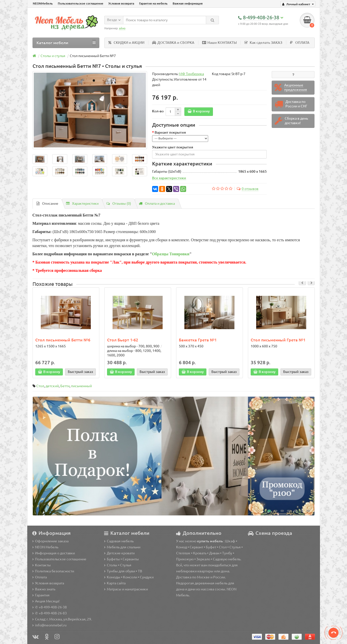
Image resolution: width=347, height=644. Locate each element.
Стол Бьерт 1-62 (123, 340)
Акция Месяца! (46, 601)
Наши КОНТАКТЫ (219, 43)
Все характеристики (169, 178)
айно (122, 28)
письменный (81, 386)
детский (52, 386)
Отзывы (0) (119, 204)
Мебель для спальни (122, 547)
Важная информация (188, 3)
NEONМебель (43, 3)
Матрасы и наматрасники (126, 589)
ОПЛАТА (300, 43)
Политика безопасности (53, 571)
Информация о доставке (54, 553)
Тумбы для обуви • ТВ (123, 571)
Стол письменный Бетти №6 (63, 340)
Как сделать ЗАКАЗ (263, 43)
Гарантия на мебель (153, 3)
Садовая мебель (119, 541)
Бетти (65, 386)
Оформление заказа (50, 541)
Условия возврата (121, 3)
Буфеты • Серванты (121, 559)
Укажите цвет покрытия (173, 147)
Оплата (40, 577)
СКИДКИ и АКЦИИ (126, 43)
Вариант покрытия (170, 133)
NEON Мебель (45, 547)
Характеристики (82, 204)
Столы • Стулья (118, 565)
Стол (40, 386)
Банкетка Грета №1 (198, 340)
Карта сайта (115, 583)
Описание (47, 204)
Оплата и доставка (157, 204)
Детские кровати (119, 553)
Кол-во (158, 111)
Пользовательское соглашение (81, 3)
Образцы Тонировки (171, 254)
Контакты (42, 565)
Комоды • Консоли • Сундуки (129, 577)
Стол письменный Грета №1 (278, 340)
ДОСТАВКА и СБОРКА (173, 43)
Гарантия (41, 595)
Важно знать (44, 589)
